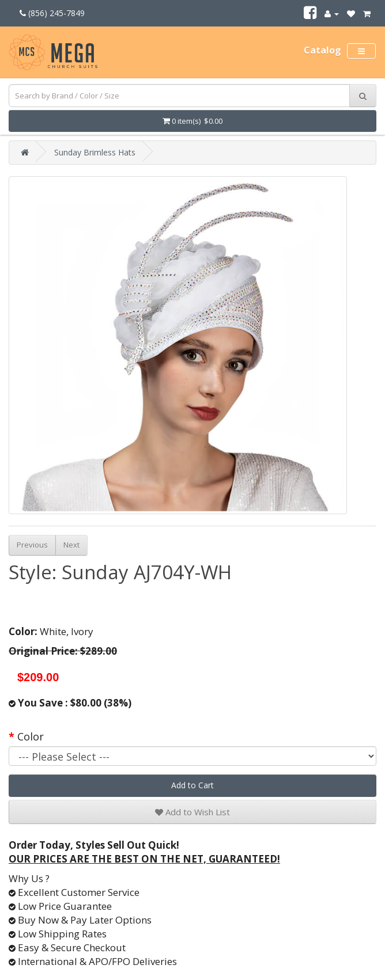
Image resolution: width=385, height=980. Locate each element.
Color (31, 736)
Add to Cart (192, 785)
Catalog (322, 50)
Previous (32, 545)
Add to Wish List (192, 812)
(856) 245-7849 (52, 13)
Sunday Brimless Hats (95, 152)
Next (71, 545)
